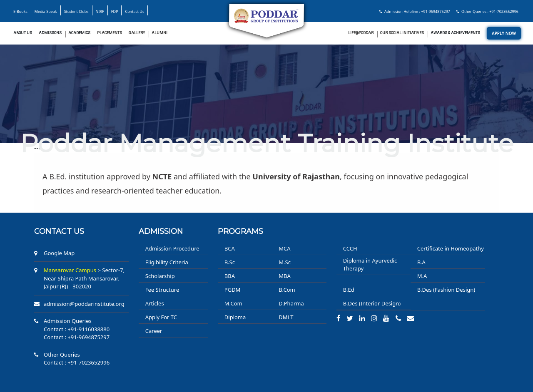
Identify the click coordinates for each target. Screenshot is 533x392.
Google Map (59, 253)
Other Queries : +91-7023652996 (487, 11)
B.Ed (349, 290)
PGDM (233, 290)
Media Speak (46, 11)
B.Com (287, 290)
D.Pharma (291, 303)
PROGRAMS (240, 231)
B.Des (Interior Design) (372, 303)
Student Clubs (76, 11)
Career (154, 331)
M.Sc (285, 262)
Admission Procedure (172, 248)
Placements (110, 33)
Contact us (59, 231)
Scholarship (160, 276)
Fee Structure (162, 290)
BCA (230, 248)
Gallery (137, 33)
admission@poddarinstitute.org (84, 304)
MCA (284, 248)
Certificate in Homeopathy (451, 248)
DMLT (286, 317)
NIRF (100, 11)
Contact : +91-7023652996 (77, 362)
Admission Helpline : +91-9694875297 (415, 11)
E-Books (20, 11)
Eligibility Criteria (167, 262)
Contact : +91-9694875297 (77, 337)
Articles (155, 303)
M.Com (233, 303)
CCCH (350, 248)
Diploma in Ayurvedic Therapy (370, 265)
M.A (422, 276)
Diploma (235, 317)
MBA (285, 276)
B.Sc (230, 262)
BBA (230, 276)
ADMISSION (161, 231)
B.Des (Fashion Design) (446, 290)
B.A (421, 262)
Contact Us (134, 11)
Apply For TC (161, 317)
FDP (115, 11)
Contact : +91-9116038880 (77, 329)
